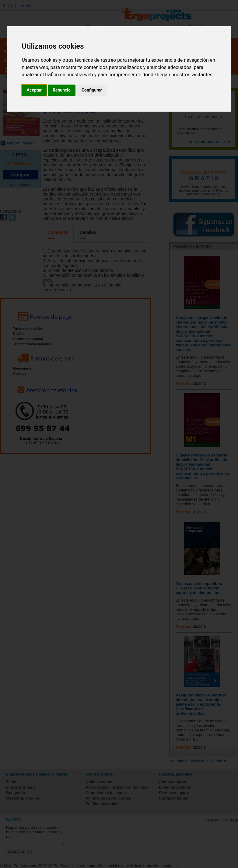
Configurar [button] (92, 90)
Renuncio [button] (62, 90)
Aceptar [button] (34, 90)
